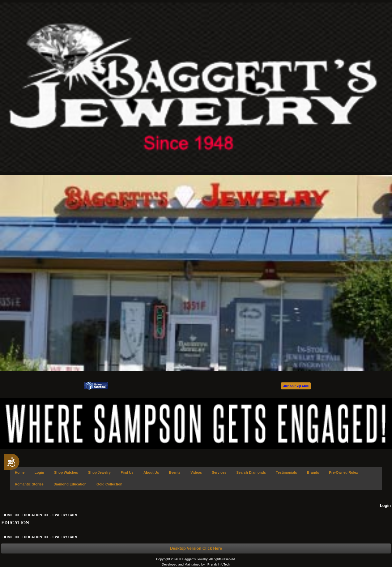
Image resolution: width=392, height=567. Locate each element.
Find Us (127, 472)
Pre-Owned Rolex (343, 472)
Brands (313, 472)
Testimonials (286, 472)
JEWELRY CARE (64, 515)
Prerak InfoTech (219, 564)
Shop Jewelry (99, 472)
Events (175, 472)
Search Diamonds (251, 472)
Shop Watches (66, 472)
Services (219, 472)
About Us (151, 472)
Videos (196, 472)
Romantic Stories (29, 484)
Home (20, 472)
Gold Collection (109, 484)
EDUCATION (32, 515)
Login (39, 472)
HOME (8, 515)
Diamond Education (70, 484)
